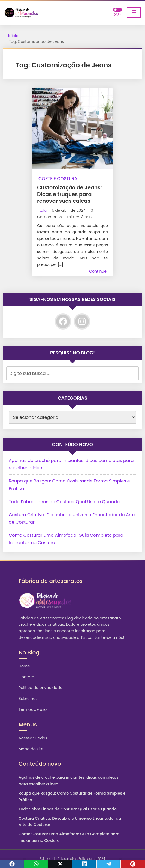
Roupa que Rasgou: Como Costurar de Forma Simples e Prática (72, 797)
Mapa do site (31, 749)
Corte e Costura (58, 179)
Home (24, 666)
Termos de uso (33, 709)
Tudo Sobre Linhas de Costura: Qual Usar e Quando (64, 502)
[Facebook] (63, 321)
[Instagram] (82, 321)
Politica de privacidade (40, 688)
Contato (26, 677)
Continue (98, 271)
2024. (102, 859)
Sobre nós (28, 699)
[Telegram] (109, 864)
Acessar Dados (33, 738)
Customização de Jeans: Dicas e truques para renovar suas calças (70, 194)
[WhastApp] (36, 864)
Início (13, 36)
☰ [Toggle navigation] (134, 13)
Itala (43, 210)
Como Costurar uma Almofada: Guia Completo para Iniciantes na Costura (69, 837)
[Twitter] (60, 864)
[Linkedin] (85, 864)
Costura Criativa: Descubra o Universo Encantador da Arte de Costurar (70, 822)
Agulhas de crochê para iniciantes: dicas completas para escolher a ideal (69, 781)
